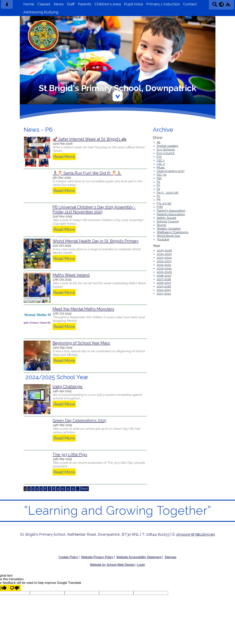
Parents (85, 4)
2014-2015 (164, 290)
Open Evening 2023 (171, 171)
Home (29, 4)
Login (141, 565)
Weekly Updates (169, 229)
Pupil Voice (134, 4)
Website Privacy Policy (97, 557)
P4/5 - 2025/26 (168, 193)
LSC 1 (161, 160)
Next (84, 489)
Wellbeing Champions (173, 232)
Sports (161, 225)
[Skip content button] (7, 6)
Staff (71, 4)
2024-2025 (164, 254)
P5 (158, 196)
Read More (64, 157)
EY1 (159, 157)
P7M (160, 207)
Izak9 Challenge (67, 387)
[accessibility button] (228, 6)
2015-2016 (164, 286)
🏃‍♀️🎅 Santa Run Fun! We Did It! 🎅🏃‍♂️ (87, 173)
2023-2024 (164, 258)
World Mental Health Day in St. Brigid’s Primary (96, 241)
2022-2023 (164, 261)
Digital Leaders (167, 146)
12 (73, 489)
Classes (44, 4)
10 (63, 489)
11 (68, 489)
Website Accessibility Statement (139, 557)
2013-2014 (164, 294)
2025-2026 (164, 250)
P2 (158, 182)
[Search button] (215, 6)
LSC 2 (161, 164)
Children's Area (108, 4)
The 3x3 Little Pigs (70, 455)
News (59, 4)
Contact (190, 4)
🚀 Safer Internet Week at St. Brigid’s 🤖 (89, 139)
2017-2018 (164, 279)
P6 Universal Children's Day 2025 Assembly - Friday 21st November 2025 (94, 209)
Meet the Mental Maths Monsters (83, 309)
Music (161, 167)
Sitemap (170, 557)
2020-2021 (164, 268)
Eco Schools (166, 150)
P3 (158, 185)
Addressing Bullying (41, 12)
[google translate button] (222, 4)
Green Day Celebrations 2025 (79, 421)
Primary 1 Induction (163, 4)
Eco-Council (166, 153)
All (159, 142)
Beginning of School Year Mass (81, 343)
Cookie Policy (68, 557)
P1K (159, 178)
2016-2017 (164, 283)
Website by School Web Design (112, 565)
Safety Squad (166, 218)
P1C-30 (162, 175)
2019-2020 (164, 272)
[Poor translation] (15, 588)
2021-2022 (164, 265)
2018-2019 (164, 276)
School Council (168, 221)
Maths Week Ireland (71, 275)
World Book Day (169, 236)
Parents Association (171, 214)
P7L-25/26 (164, 203)
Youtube (163, 239)
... (78, 489)
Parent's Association (171, 211)
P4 (158, 189)
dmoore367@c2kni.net (196, 534)
